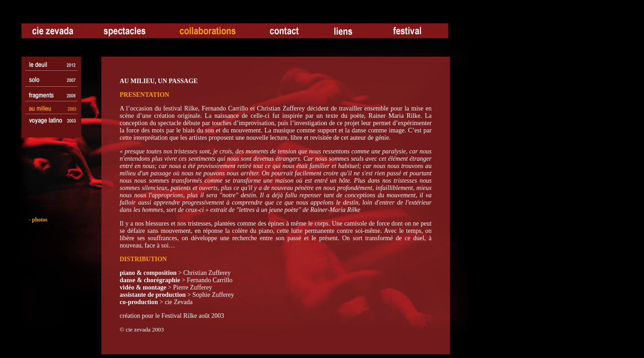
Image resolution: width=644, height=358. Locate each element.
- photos (35, 220)
